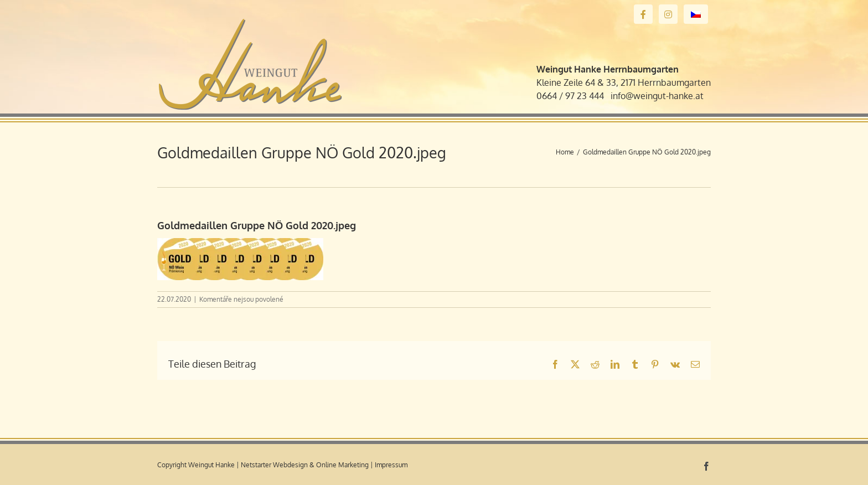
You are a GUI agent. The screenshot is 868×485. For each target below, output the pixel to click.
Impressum (391, 465)
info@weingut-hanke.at (657, 96)
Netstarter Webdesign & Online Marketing (305, 465)
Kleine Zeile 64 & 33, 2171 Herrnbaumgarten (624, 82)
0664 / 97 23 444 (570, 96)
